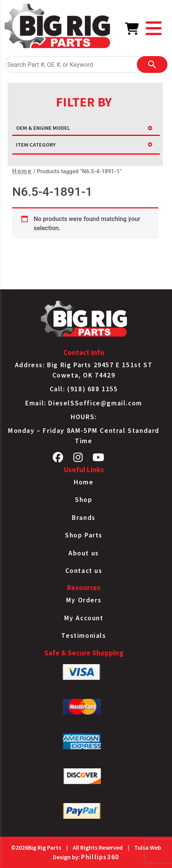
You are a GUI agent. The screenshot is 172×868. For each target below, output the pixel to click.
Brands (84, 518)
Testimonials (84, 636)
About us (84, 553)
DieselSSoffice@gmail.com (95, 403)
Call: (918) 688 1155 (84, 389)
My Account (84, 618)
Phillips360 (100, 857)
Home (22, 171)
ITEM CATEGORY (36, 145)
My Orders (84, 600)
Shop (84, 500)
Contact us (84, 571)
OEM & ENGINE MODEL (43, 128)
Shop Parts (84, 535)
